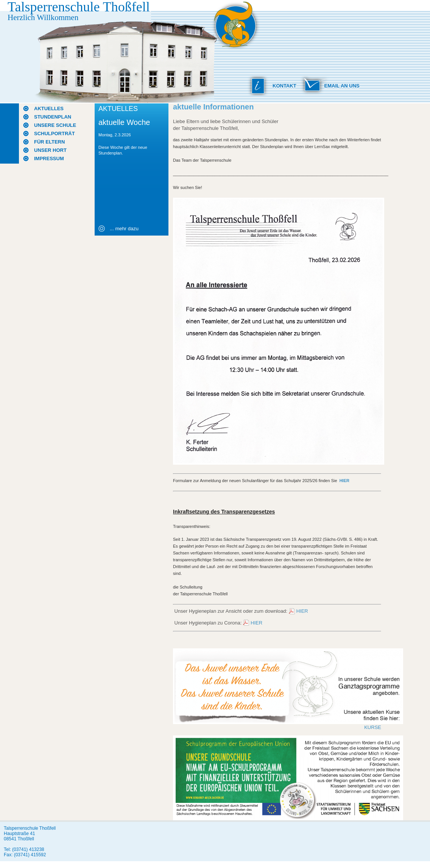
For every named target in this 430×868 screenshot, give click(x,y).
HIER (302, 611)
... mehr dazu (124, 229)
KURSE (373, 727)
